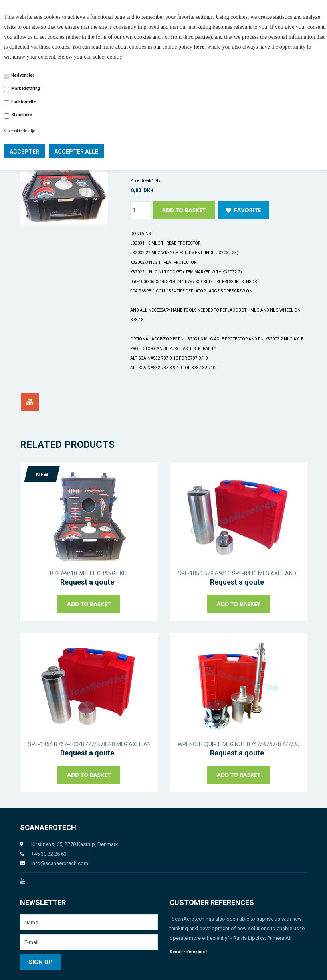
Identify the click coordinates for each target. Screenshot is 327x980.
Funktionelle (23, 102)
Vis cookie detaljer (20, 131)
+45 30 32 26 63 (49, 854)
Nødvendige (23, 75)
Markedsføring (26, 88)
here (199, 47)
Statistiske (22, 115)
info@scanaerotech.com (60, 863)
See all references (189, 952)
